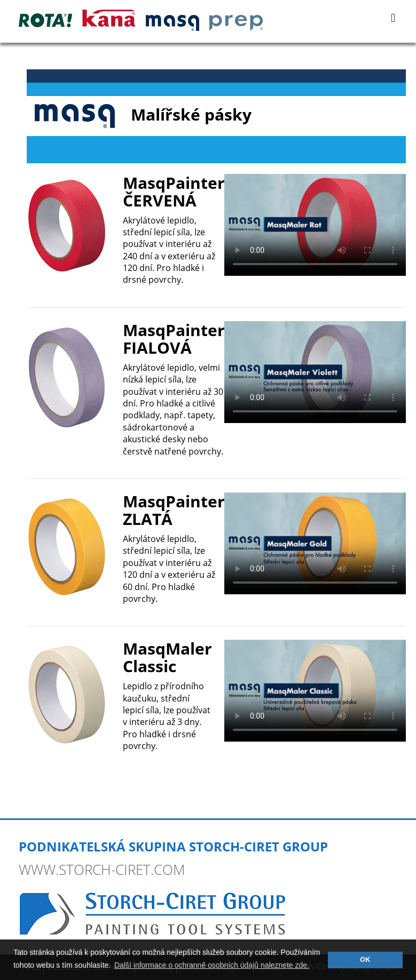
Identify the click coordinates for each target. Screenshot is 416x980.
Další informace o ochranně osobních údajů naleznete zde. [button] (212, 965)
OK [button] (365, 960)
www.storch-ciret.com (102, 870)
